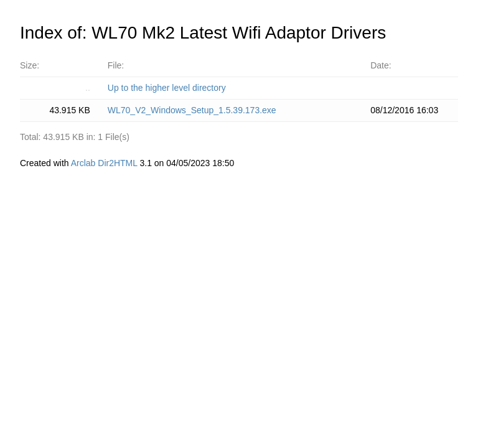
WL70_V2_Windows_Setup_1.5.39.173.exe (192, 110)
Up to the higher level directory (167, 88)
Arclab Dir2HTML (104, 163)
